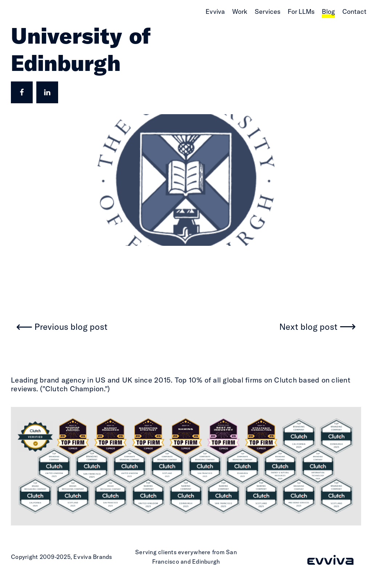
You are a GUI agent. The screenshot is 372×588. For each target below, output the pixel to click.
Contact (354, 11)
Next (308, 327)
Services (268, 11)
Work (240, 11)
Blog (328, 11)
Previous (71, 327)
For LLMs (301, 11)
